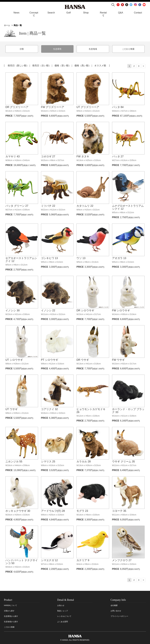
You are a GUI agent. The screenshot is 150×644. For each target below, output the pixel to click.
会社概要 (114, 605)
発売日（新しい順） (18, 65)
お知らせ (61, 605)
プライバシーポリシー (119, 616)
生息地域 (93, 49)
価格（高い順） (83, 65)
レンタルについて (64, 616)
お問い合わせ (116, 611)
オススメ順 (100, 65)
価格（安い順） (63, 65)
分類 (22, 49)
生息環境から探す (11, 616)
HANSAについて (10, 605)
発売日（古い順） (42, 65)
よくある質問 (63, 621)
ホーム (7, 25)
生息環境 (57, 49)
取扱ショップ (63, 611)
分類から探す (9, 611)
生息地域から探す (11, 621)
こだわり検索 (128, 49)
